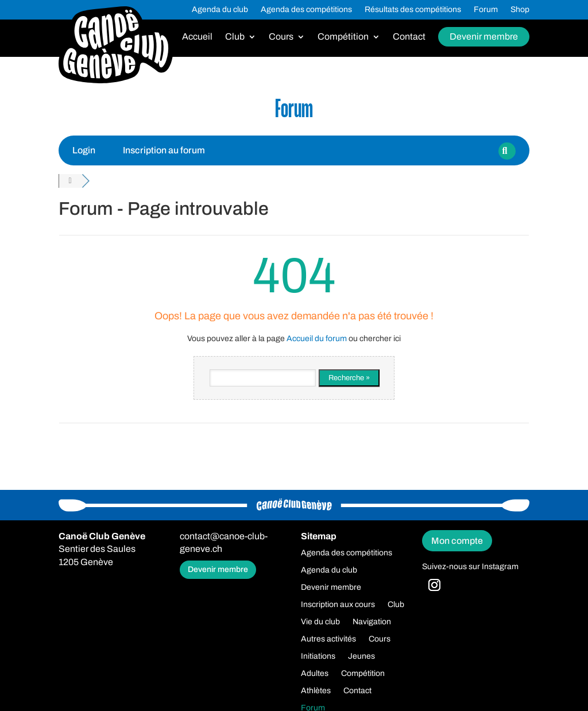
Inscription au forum (164, 150)
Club (235, 37)
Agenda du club (220, 10)
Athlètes (316, 691)
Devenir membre (484, 36)
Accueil (197, 37)
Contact (409, 37)
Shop (520, 10)
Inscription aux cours (338, 605)
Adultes (315, 674)
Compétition (343, 37)
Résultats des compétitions (413, 10)
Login (84, 150)
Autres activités (328, 639)
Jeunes (361, 656)
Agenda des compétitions (306, 10)
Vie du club (320, 622)
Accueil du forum (317, 339)
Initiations (318, 656)
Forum (486, 10)
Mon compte (457, 541)
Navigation (372, 622)
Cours (281, 37)
